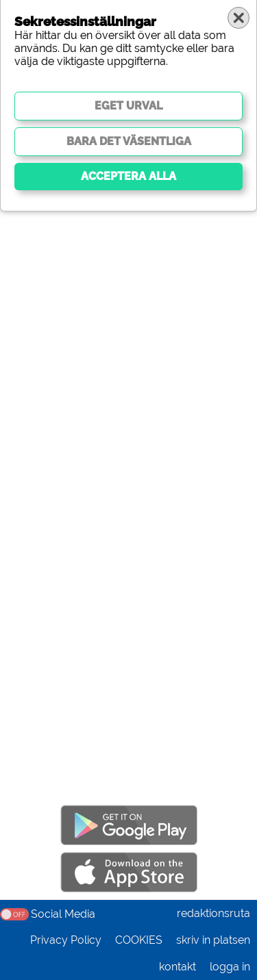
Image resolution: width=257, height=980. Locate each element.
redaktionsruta (213, 913)
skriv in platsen (213, 940)
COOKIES (139, 940)
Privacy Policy (66, 940)
